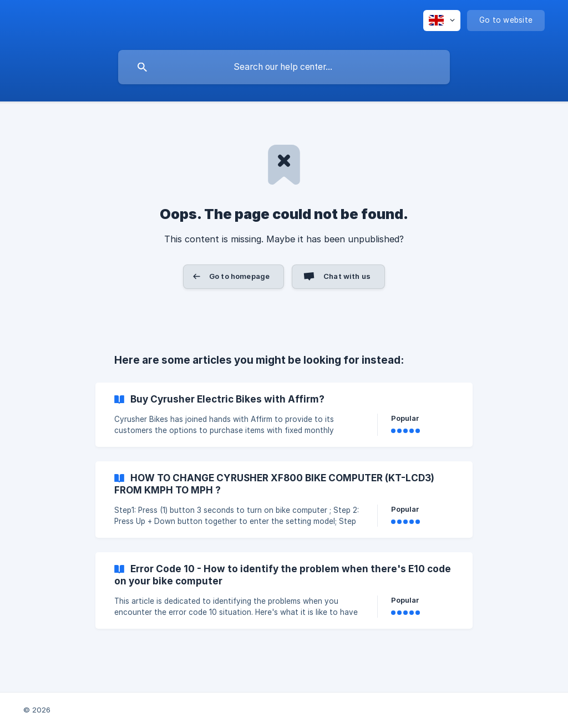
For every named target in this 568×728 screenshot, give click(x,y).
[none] (442, 21)
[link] (284, 415)
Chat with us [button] (347, 276)
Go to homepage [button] (239, 276)
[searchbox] (284, 67)
